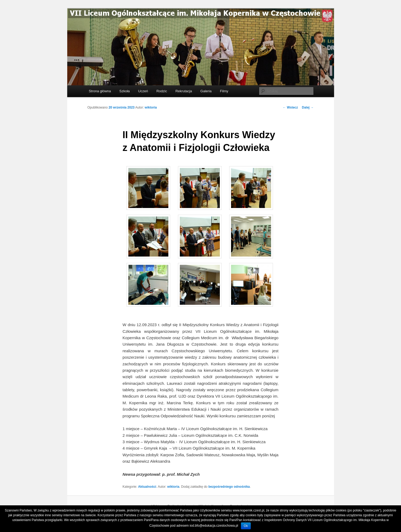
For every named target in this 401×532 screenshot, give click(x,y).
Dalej (308, 107)
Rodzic (162, 91)
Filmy (224, 91)
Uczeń (143, 91)
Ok (246, 526)
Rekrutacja (184, 91)
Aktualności (147, 487)
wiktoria (151, 107)
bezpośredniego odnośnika (229, 487)
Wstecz (290, 107)
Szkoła (124, 91)
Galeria (206, 91)
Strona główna (100, 91)
